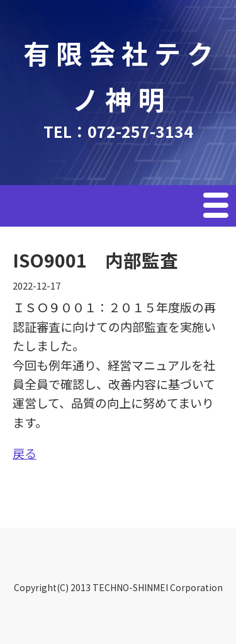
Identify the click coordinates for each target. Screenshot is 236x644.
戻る (25, 453)
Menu (217, 207)
